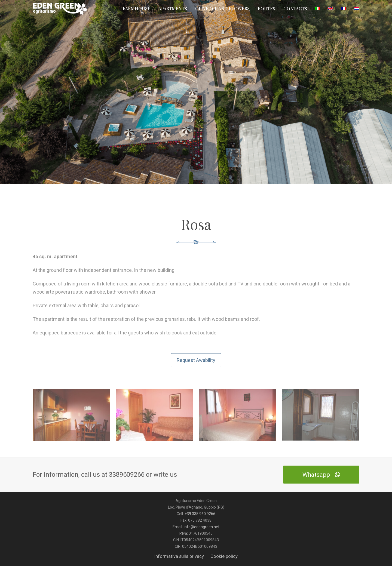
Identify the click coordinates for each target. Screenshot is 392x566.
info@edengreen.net (202, 527)
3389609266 (127, 475)
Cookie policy (224, 556)
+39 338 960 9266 (200, 514)
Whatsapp (321, 475)
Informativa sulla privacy (179, 556)
